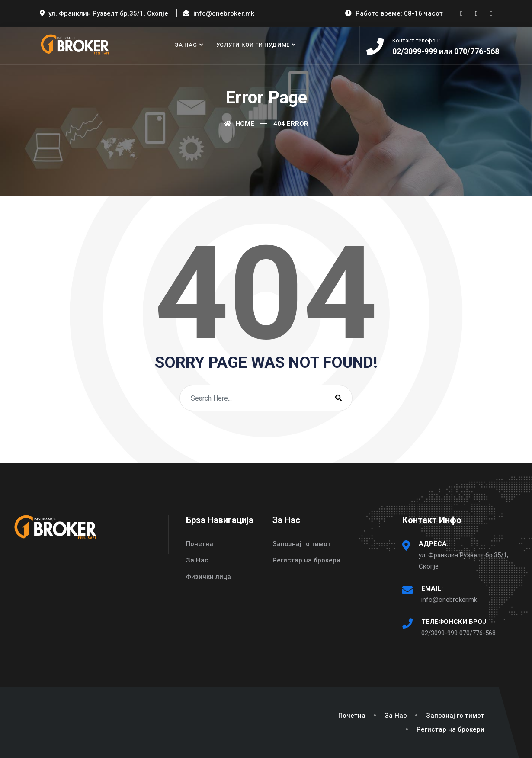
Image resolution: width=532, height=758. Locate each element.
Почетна (200, 544)
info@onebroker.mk (449, 600)
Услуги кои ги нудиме (253, 45)
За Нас (186, 45)
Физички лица (208, 577)
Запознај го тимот (302, 544)
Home (239, 124)
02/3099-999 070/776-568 (458, 633)
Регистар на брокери (306, 560)
